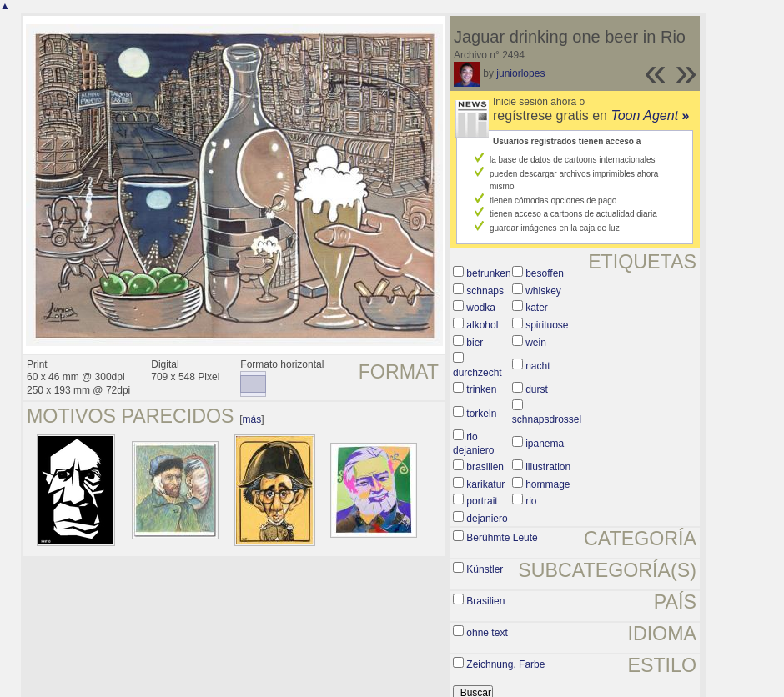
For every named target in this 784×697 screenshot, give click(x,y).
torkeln (481, 414)
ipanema (545, 444)
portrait (482, 501)
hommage (548, 484)
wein (536, 343)
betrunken (488, 273)
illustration (548, 467)
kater (537, 308)
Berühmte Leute (502, 538)
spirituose (547, 325)
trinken (481, 389)
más (252, 419)
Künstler (485, 569)
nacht (538, 366)
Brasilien (485, 601)
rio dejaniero (473, 444)
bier (475, 343)
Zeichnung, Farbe (505, 664)
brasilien (485, 467)
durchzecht (477, 373)
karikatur (485, 484)
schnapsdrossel (547, 419)
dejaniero (487, 519)
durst (537, 389)
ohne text (487, 633)
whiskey (543, 291)
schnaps (485, 291)
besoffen (545, 273)
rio (531, 501)
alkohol (482, 325)
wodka (481, 308)
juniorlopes (520, 73)
